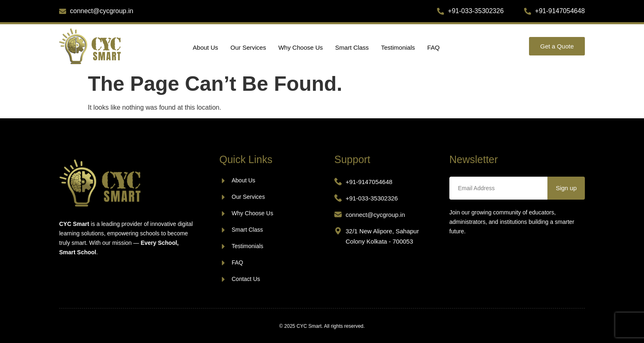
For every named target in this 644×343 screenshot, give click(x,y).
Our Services (248, 47)
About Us (205, 47)
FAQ (433, 47)
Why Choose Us (301, 47)
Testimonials (398, 47)
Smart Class (352, 47)
